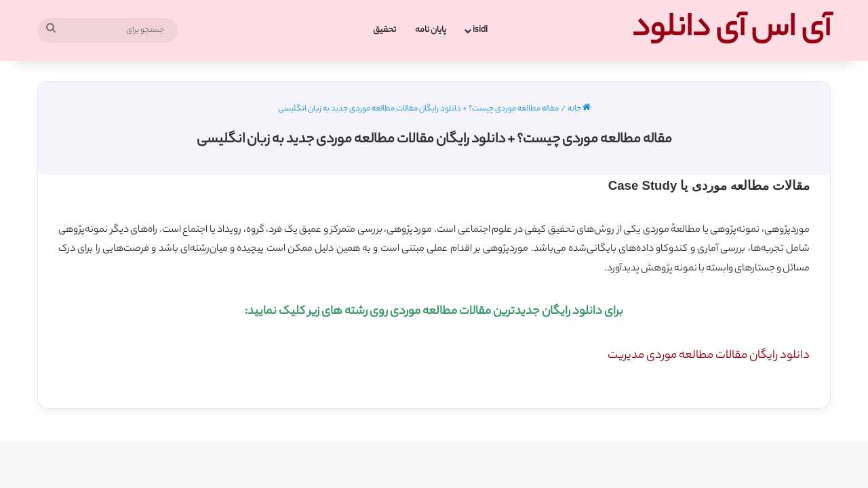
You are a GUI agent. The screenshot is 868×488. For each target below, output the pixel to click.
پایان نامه (431, 30)
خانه (579, 109)
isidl (480, 30)
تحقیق (384, 30)
